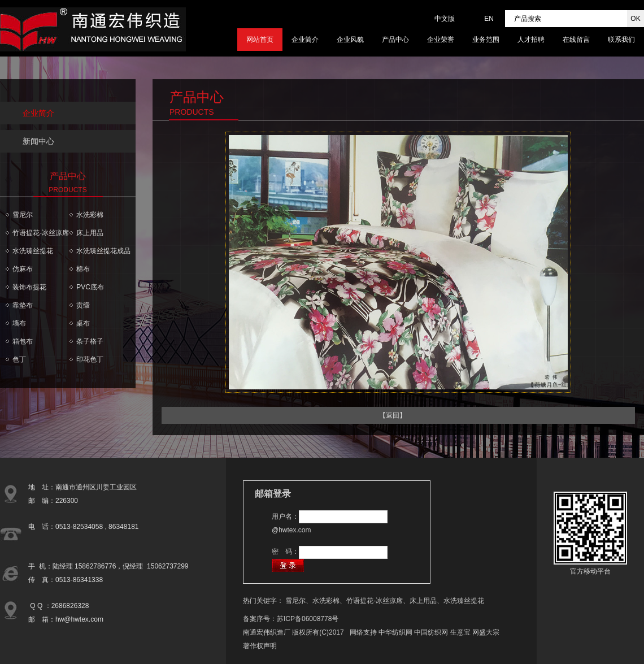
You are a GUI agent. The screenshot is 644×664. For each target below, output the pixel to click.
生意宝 (460, 632)
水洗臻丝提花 (33, 251)
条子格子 (90, 341)
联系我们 (621, 40)
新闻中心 (38, 141)
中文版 (445, 19)
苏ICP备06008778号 (308, 619)
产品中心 (395, 40)
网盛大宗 (486, 632)
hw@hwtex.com (79, 619)
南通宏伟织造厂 (267, 632)
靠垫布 (23, 305)
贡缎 (83, 305)
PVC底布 (90, 287)
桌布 (83, 323)
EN (489, 19)
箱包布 (23, 341)
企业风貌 (350, 40)
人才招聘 (531, 40)
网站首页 (260, 40)
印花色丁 (90, 359)
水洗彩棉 (90, 215)
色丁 (19, 359)
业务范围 (486, 40)
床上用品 (90, 233)
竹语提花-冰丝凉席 (41, 233)
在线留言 (576, 40)
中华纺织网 (395, 632)
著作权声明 (260, 646)
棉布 (83, 269)
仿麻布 (23, 269)
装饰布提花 (29, 287)
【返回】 (393, 415)
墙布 (19, 323)
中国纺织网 (431, 632)
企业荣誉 (441, 40)
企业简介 (305, 40)
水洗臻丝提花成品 (103, 251)
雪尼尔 (23, 215)
